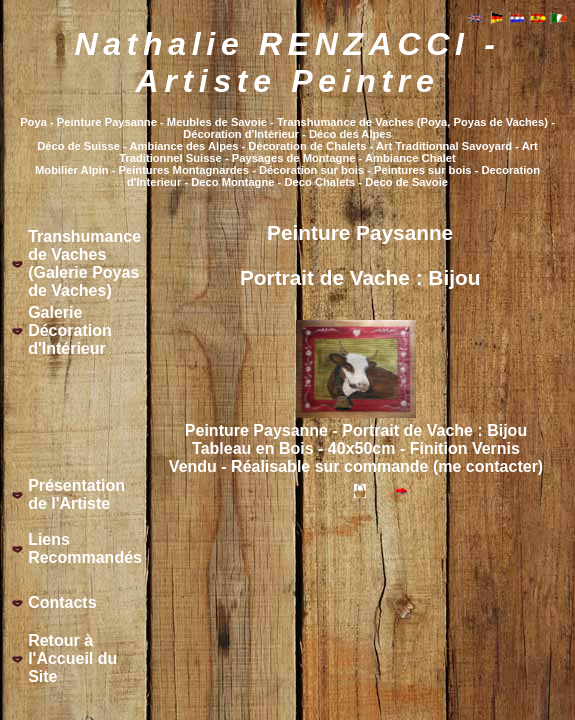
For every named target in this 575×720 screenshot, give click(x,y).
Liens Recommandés (85, 548)
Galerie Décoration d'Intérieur (70, 330)
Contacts (62, 602)
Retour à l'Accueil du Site (72, 658)
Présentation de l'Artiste (76, 494)
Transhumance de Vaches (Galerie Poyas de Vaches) (84, 263)
